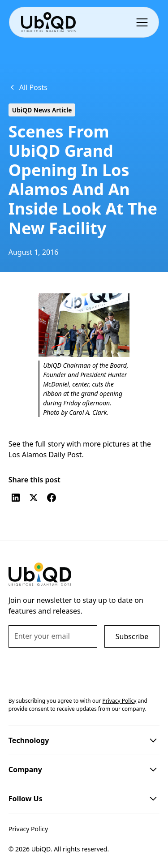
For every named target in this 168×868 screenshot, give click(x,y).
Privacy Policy (28, 829)
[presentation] (77, 670)
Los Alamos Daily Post (45, 455)
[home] (48, 22)
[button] (144, 22)
